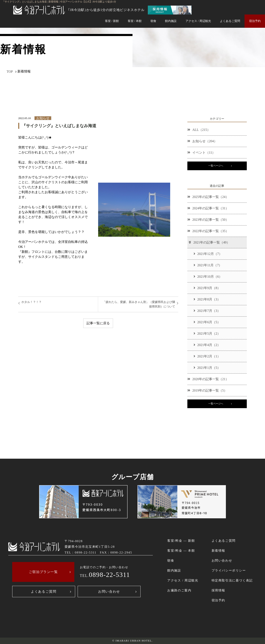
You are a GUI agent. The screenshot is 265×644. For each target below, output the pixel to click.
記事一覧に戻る (98, 323)
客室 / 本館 (135, 21)
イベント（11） (201, 153)
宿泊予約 (255, 21)
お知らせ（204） (202, 141)
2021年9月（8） (207, 288)
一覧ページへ (216, 166)
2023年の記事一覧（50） (208, 220)
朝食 (153, 21)
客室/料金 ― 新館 (181, 541)
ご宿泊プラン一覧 (43, 572)
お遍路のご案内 (179, 590)
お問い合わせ (109, 592)
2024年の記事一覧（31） (208, 208)
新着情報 (218, 551)
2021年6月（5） (207, 322)
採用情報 (218, 590)
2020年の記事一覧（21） (208, 379)
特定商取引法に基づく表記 (232, 580)
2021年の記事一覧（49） (209, 242)
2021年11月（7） (208, 265)
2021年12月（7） (208, 254)
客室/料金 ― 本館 (181, 551)
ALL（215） (199, 130)
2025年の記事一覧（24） (208, 197)
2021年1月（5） (207, 368)
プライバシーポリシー (229, 570)
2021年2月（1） (207, 356)
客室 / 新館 (112, 21)
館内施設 (171, 21)
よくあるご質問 (230, 21)
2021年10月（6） (208, 277)
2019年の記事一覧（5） (207, 390)
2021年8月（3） (207, 299)
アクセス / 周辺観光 (198, 21)
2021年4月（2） (207, 345)
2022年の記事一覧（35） (208, 231)
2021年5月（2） (207, 333)
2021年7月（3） (207, 311)
